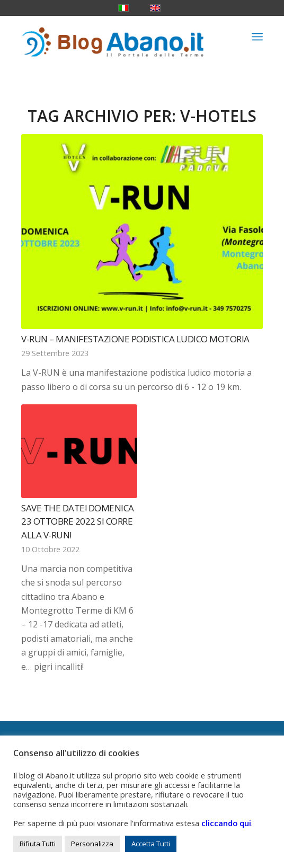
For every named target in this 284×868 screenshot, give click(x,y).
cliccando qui (226, 823)
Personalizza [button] (92, 844)
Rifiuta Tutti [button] (38, 844)
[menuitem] (257, 37)
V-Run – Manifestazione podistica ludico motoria (135, 339)
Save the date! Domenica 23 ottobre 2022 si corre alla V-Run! (78, 521)
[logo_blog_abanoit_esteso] (118, 37)
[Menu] (257, 37)
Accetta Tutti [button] (151, 844)
